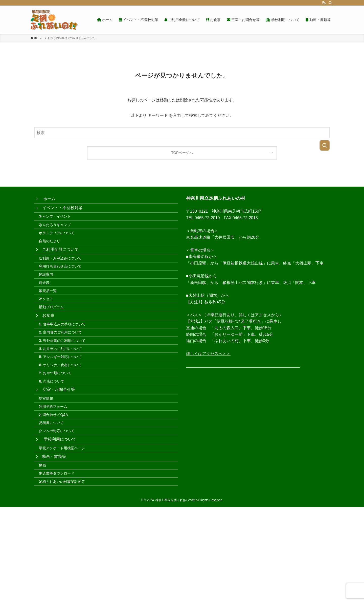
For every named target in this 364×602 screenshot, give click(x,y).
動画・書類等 (55, 542)
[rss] (324, 3)
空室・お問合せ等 (59, 453)
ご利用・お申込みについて (65, 279)
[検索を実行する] (325, 145)
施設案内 (51, 301)
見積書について (56, 498)
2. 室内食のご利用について (65, 377)
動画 (47, 554)
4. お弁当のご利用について (65, 399)
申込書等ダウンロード (61, 565)
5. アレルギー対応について (65, 410)
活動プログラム (56, 344)
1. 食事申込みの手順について (67, 367)
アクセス (51, 333)
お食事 (49, 355)
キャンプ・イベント (59, 224)
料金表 (49, 311)
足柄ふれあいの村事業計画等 (66, 575)
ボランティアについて (61, 246)
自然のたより (54, 256)
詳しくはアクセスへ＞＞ (208, 354)
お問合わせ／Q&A (58, 487)
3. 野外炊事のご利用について (67, 388)
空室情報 (51, 465)
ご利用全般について (61, 267)
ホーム (49, 200)
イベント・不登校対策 (63, 212)
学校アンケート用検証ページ (66, 531)
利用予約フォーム (58, 476)
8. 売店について (56, 442)
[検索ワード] (182, 133)
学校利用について (60, 519)
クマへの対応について (61, 508)
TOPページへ (182, 153)
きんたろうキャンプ (59, 235)
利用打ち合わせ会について (65, 290)
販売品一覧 (52, 322)
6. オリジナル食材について (65, 421)
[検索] (330, 3)
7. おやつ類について (60, 432)
